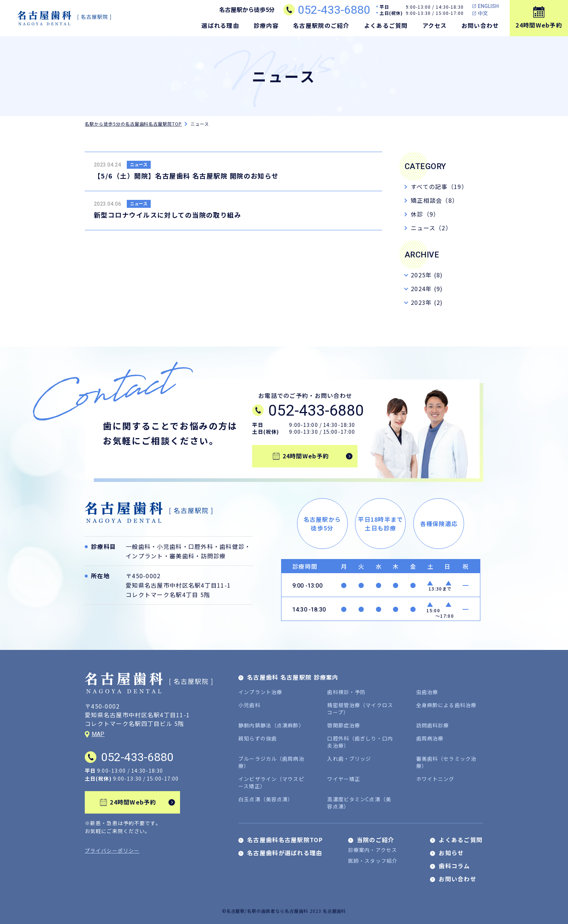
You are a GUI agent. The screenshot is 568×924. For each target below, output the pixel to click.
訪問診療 (213, 556)
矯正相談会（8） (435, 200)
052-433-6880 (334, 10)
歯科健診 (232, 546)
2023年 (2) (427, 302)
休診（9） (425, 214)
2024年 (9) (427, 289)
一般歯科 (138, 546)
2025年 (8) (427, 275)
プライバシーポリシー (112, 850)
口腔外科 (201, 546)
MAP (98, 734)
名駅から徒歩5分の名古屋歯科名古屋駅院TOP (133, 124)
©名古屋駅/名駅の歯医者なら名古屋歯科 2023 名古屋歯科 (284, 911)
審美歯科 (182, 556)
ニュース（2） (431, 228)
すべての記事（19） (439, 186)
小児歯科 (169, 546)
